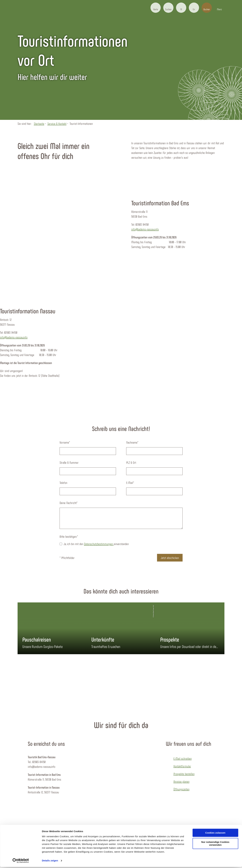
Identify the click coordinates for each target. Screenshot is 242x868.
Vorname (65, 442)
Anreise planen (181, 781)
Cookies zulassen (215, 834)
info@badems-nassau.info (145, 229)
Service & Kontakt (57, 124)
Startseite (39, 124)
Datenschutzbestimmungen (99, 544)
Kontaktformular (182, 766)
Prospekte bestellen (184, 774)
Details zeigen (50, 862)
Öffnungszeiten (181, 789)
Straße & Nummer (69, 462)
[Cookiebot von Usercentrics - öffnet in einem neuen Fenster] (21, 862)
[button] (156, 8)
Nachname (132, 442)
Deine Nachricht (69, 503)
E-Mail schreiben (183, 758)
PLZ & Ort (131, 462)
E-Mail (130, 483)
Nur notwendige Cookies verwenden (215, 845)
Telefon (63, 483)
